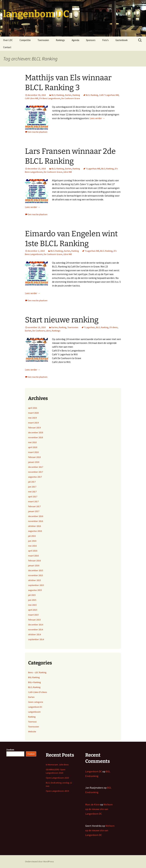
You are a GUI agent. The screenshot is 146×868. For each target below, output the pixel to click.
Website (32, 732)
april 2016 (33, 551)
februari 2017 (34, 506)
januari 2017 (34, 511)
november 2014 (36, 630)
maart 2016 (33, 556)
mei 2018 (32, 442)
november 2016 (36, 521)
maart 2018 (33, 452)
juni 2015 (32, 600)
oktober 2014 (35, 634)
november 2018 (36, 437)
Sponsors (91, 40)
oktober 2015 (35, 580)
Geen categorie (36, 702)
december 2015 (36, 570)
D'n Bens (114, 327)
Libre (48, 331)
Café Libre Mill (32, 98)
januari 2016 (34, 565)
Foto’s (105, 40)
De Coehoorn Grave (71, 98)
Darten (68, 95)
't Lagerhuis (89, 327)
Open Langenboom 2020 (57, 778)
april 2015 (33, 610)
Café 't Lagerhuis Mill (109, 95)
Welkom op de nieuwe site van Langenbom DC (99, 809)
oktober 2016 (35, 526)
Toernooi (32, 722)
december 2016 (36, 516)
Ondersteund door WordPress (39, 861)
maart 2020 (33, 413)
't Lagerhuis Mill (93, 169)
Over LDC (8, 40)
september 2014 (36, 639)
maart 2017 (33, 501)
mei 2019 (32, 418)
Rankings (60, 40)
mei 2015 (32, 605)
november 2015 (36, 575)
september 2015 (36, 585)
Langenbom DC (35, 707)
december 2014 (36, 625)
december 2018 (36, 432)
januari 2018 (34, 462)
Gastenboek (122, 40)
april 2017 (33, 497)
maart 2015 (33, 615)
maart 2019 (33, 423)
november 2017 (36, 472)
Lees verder (97, 118)
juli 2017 (32, 482)
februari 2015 (34, 620)
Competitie (25, 40)
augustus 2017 (35, 477)
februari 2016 (34, 561)
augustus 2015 (35, 590)
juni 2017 (32, 487)
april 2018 (33, 447)
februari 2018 (34, 457)
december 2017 (36, 467)
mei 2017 (32, 492)
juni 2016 (32, 541)
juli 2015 (32, 595)
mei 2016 (32, 546)
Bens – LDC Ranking (37, 672)
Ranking (76, 95)
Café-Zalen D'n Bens (38, 692)
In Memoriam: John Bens (57, 765)
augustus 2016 (35, 531)
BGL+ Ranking (35, 682)
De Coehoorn (39, 331)
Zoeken (10, 750)
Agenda (75, 40)
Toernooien (43, 40)
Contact (7, 47)
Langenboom (34, 712)
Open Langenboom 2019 (57, 791)
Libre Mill (68, 172)
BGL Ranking (34, 677)
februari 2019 (34, 428)
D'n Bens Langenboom (50, 98)
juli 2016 (32, 536)
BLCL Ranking (58, 95)
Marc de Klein (92, 804)
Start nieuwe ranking (62, 320)
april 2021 (33, 408)
